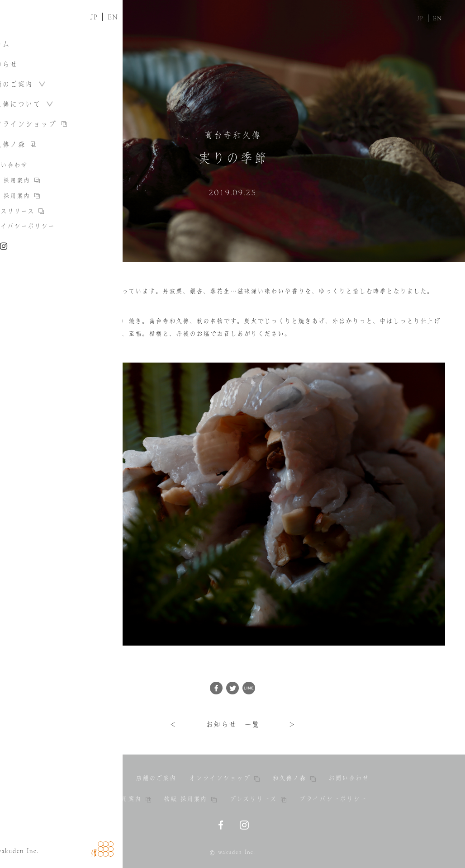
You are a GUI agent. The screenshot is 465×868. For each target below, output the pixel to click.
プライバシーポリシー (333, 799)
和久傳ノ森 (294, 778)
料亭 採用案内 (125, 799)
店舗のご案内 (156, 778)
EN (438, 18)
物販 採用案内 (190, 799)
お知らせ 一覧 (233, 724)
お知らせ (109, 778)
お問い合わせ (349, 778)
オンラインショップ (224, 778)
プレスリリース (258, 799)
